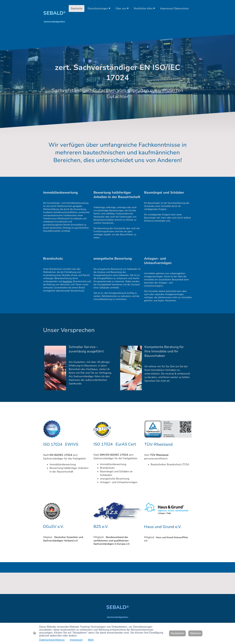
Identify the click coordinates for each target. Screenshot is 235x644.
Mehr (91, 640)
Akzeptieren (177, 633)
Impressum (76, 640)
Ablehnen (195, 633)
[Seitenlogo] (54, 28)
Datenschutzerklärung (52, 640)
